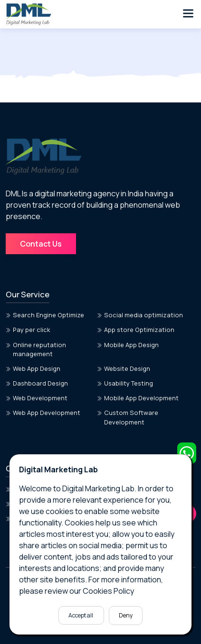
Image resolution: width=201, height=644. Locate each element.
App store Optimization (136, 330)
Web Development (37, 398)
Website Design (124, 368)
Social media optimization (140, 315)
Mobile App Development (138, 398)
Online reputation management (36, 349)
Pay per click (28, 330)
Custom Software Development (128, 417)
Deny (126, 615)
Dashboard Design (37, 383)
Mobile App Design (128, 345)
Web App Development (43, 413)
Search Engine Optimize (45, 315)
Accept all (81, 615)
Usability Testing (125, 383)
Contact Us (41, 244)
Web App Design (33, 368)
